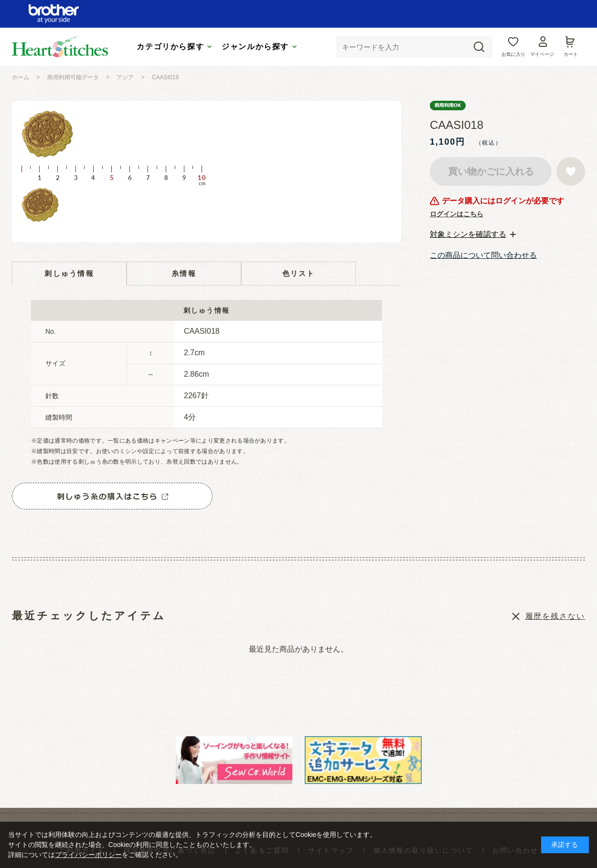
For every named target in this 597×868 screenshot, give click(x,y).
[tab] (473, 234)
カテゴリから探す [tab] (170, 47)
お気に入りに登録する (571, 171)
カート (571, 54)
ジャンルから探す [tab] (255, 47)
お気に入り (513, 54)
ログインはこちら (457, 214)
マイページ (542, 54)
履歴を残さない (555, 616)
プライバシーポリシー (88, 855)
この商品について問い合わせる (483, 255)
